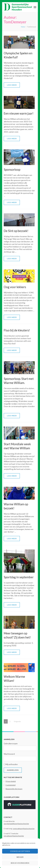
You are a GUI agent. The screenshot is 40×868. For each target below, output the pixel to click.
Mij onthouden (12, 764)
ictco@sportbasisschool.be (14, 836)
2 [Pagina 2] (11, 721)
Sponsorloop (12, 170)
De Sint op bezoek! (16, 231)
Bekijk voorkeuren (20, 863)
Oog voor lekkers (15, 287)
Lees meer (12, 85)
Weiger (20, 857)
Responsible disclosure (14, 789)
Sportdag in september (19, 577)
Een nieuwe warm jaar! (19, 113)
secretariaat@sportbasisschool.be (16, 824)
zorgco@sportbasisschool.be (24, 829)
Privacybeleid (11, 781)
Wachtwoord (9, 754)
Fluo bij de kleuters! (17, 330)
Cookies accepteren (20, 851)
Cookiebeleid (11, 785)
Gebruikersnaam (11, 743)
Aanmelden (13, 770)
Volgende (17, 721)
